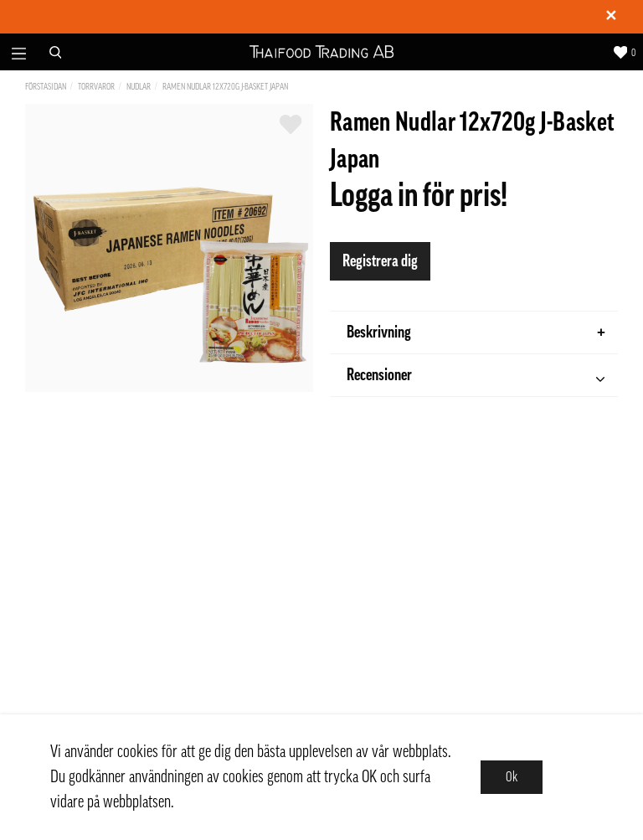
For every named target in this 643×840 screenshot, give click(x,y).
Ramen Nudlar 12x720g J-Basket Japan (225, 87)
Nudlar (139, 87)
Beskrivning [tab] (476, 332)
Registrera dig (380, 261)
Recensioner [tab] (476, 377)
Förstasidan (46, 87)
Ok (512, 777)
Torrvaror (96, 87)
